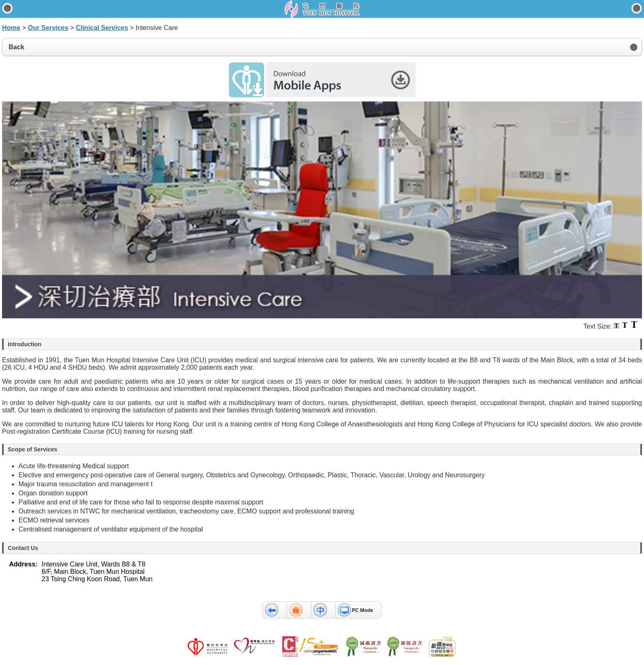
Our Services (48, 28)
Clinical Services (102, 28)
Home (11, 28)
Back (16, 47)
